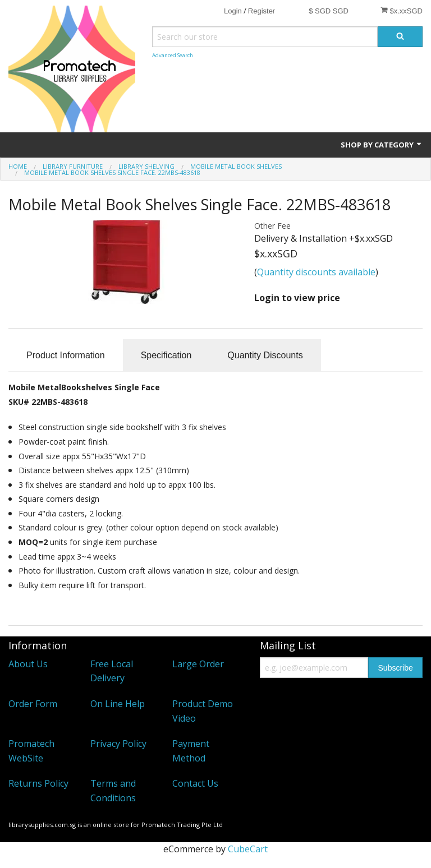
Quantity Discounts (265, 355)
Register (262, 11)
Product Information (66, 355)
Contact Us (195, 783)
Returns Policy (38, 783)
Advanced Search (173, 55)
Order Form (33, 704)
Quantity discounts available (316, 272)
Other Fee (272, 226)
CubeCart (248, 849)
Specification (166, 355)
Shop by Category (382, 145)
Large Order (198, 664)
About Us (28, 664)
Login (233, 11)
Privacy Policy (118, 744)
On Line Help (118, 704)
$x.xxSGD (402, 11)
